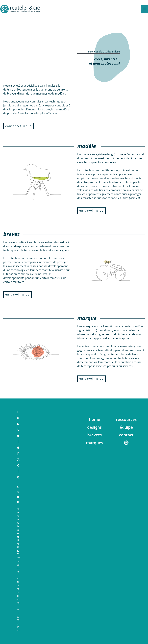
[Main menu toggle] (144, 9)
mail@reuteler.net (18, 592)
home (95, 419)
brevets (95, 435)
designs (95, 427)
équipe (126, 427)
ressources (126, 419)
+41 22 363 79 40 (18, 620)
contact (126, 435)
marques (95, 443)
